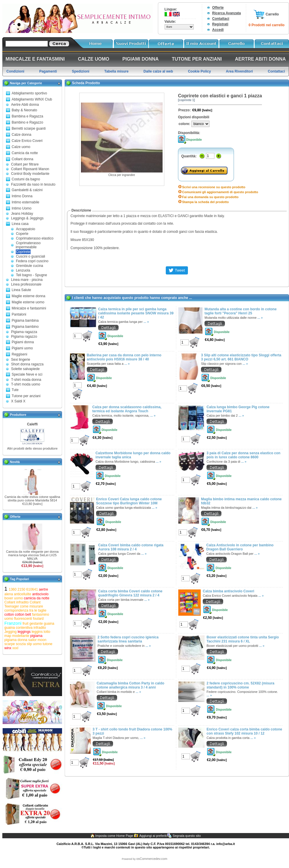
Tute (15, 390)
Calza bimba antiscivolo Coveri (229, 591)
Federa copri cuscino (32, 261)
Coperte (22, 234)
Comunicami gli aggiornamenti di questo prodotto (220, 192)
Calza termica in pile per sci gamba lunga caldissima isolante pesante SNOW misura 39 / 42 (136, 313)
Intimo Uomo (22, 208)
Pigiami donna (23, 342)
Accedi (218, 30)
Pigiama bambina (25, 321)
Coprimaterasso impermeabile (28, 245)
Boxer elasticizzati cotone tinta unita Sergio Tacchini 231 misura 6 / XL (243, 639)
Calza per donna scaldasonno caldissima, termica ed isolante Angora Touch (127, 409)
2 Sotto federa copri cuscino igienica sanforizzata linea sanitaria (128, 639)
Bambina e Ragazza (27, 116)
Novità (15, 462)
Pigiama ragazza (24, 332)
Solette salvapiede (25, 369)
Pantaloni (19, 314)
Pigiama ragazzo (24, 337)
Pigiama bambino (25, 327)
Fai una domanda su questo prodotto (210, 197)
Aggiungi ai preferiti (153, 836)
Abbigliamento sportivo (29, 93)
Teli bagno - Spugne (32, 275)
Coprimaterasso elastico (35, 238)
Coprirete (23, 252)
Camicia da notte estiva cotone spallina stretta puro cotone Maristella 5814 (32, 499)
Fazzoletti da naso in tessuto (33, 184)
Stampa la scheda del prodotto (205, 202)
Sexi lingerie (21, 360)
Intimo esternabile (25, 202)
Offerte (218, 8)
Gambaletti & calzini (27, 190)
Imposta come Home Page (114, 836)
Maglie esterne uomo (28, 302)
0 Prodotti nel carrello (266, 25)
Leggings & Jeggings (27, 218)
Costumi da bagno (26, 179)
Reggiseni (19, 354)
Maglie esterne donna (28, 296)
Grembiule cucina (30, 266)
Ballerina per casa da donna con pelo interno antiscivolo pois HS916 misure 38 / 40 (124, 357)
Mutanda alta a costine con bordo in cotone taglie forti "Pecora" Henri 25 (240, 311)
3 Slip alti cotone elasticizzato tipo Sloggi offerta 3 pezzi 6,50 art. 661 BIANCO (241, 357)
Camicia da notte (25, 153)
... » (146, 322)
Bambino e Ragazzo (27, 122)
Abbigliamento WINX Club (32, 99)
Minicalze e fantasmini (29, 308)
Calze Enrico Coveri (27, 141)
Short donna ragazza (27, 364)
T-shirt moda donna (26, 380)
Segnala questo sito (187, 836)
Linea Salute (21, 290)
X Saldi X (18, 401)
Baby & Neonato (24, 110)
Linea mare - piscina (27, 280)
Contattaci (221, 19)
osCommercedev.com (152, 859)
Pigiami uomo (22, 348)
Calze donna (21, 135)
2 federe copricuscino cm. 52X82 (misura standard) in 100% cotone (240, 685)
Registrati (220, 24)
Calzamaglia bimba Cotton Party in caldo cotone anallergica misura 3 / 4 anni (131, 685)
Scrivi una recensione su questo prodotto (214, 187)
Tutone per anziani (26, 396)
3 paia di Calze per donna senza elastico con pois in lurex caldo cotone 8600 (243, 455)
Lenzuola (23, 270)
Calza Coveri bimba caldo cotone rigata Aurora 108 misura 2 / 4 (131, 547)
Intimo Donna (22, 196)
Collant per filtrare (25, 164)
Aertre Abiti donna (25, 105)
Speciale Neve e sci (27, 374)
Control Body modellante (30, 174)
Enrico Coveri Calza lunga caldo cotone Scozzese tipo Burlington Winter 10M (129, 501)
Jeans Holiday (22, 214)
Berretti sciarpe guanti (29, 128)
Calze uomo (21, 147)
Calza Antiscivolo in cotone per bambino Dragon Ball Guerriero (240, 547)
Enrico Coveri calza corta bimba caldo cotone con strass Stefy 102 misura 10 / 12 (244, 731)
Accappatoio (26, 229)
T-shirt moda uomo (26, 384)
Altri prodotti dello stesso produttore (32, 448)
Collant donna (22, 159)
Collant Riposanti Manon (30, 169)
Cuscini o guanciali (31, 256)
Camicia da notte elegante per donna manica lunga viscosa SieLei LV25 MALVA (32, 555)
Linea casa (20, 224)
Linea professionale (26, 284)
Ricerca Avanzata (227, 13)
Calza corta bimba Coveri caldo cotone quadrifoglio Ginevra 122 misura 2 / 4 (130, 593)
